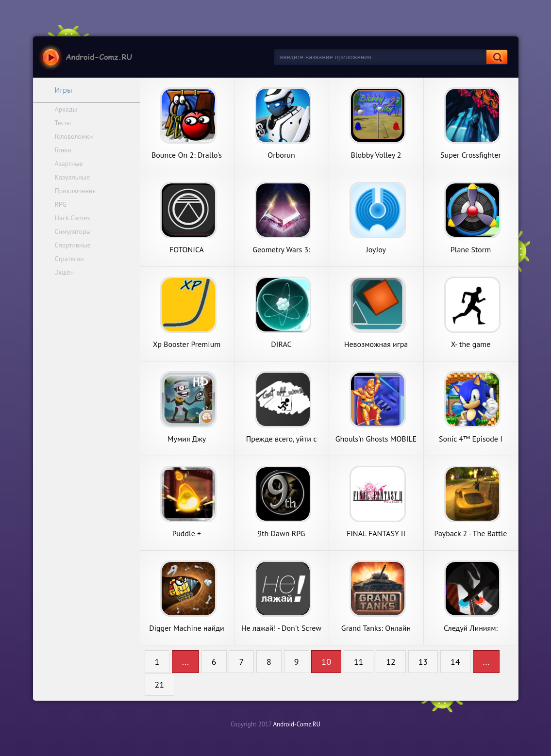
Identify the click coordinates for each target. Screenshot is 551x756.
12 (391, 662)
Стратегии (69, 259)
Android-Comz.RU (297, 724)
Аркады (66, 109)
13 (423, 662)
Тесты (63, 123)
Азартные (69, 164)
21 (160, 684)
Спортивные (73, 245)
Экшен (65, 272)
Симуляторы (73, 231)
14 (455, 662)
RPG (61, 204)
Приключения (75, 191)
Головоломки (74, 136)
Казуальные (73, 177)
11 (359, 662)
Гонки (63, 150)
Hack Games (73, 218)
